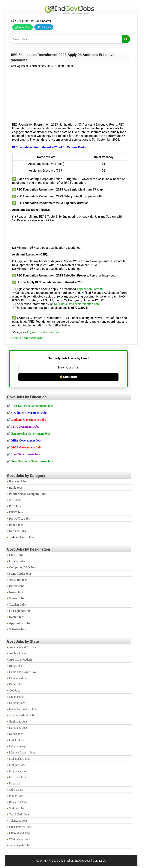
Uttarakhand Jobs (19, 833)
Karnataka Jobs (18, 728)
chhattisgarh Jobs (19, 845)
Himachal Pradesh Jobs (23, 709)
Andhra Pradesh (19, 653)
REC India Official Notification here (77, 304)
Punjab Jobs (16, 796)
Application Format (89, 289)
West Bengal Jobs (20, 839)
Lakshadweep (17, 746)
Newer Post (17, 338)
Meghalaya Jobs (19, 771)
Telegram (44, 27)
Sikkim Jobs (16, 808)
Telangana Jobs (18, 821)
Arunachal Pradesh (20, 660)
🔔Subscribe (68, 377)
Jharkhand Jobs (18, 721)
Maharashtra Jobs (19, 759)
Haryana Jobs (52, 332)
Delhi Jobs (15, 684)
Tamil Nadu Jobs (19, 814)
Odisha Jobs (16, 790)
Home (40, 338)
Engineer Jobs (36, 332)
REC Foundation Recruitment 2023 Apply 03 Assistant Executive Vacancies (63, 57)
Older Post (30, 338)
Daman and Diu (18, 678)
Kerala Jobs (16, 734)
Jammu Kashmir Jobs (22, 715)
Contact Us (99, 861)
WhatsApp (22, 27)
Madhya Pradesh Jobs (22, 752)
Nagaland (15, 783)
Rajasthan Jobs (18, 802)
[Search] (126, 39)
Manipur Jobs (17, 765)
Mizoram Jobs (18, 777)
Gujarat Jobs (16, 697)
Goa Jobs (15, 691)
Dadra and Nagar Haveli (24, 672)
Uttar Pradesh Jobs (20, 827)
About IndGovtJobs (79, 861)
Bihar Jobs (15, 666)
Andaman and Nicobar (23, 647)
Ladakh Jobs (16, 740)
